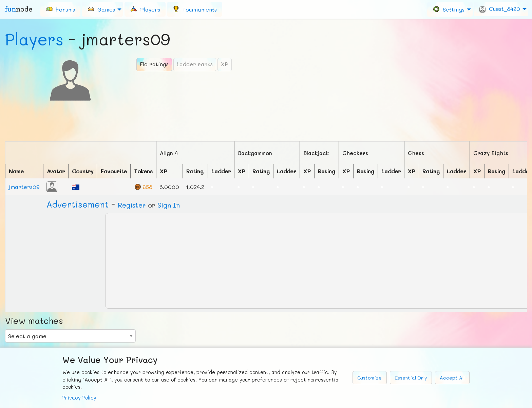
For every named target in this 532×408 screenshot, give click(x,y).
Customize (369, 378)
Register (132, 205)
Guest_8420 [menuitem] (500, 9)
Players (34, 39)
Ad (78, 204)
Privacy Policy (79, 398)
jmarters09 (24, 187)
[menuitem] (60, 9)
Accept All (452, 378)
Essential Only (411, 378)
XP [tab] (225, 64)
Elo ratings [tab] (154, 64)
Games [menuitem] (101, 9)
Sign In (169, 205)
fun (19, 9)
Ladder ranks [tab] (195, 64)
